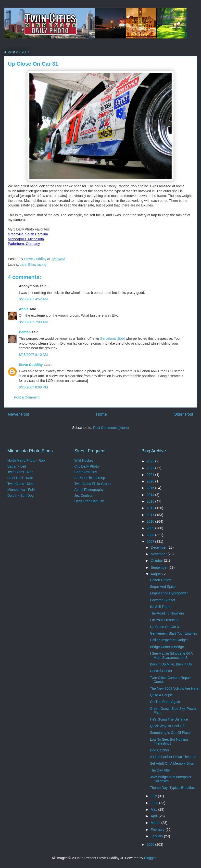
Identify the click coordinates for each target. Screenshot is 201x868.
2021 (151, 475)
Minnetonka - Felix (21, 490)
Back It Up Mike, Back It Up (171, 664)
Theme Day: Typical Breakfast (173, 788)
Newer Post (19, 414)
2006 (151, 844)
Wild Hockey (84, 460)
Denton (25, 332)
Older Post (183, 414)
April (155, 816)
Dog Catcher (160, 750)
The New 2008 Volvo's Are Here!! (175, 688)
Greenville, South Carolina (28, 234)
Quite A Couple (161, 695)
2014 (151, 495)
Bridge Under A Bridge (167, 647)
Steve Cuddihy (31, 365)
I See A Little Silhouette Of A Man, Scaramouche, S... (171, 656)
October (157, 561)
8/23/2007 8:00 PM (33, 387)
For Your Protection (165, 620)
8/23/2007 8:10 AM (33, 355)
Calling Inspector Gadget (169, 640)
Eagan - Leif (17, 466)
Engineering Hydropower (169, 593)
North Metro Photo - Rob (26, 460)
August (157, 574)
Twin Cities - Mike (21, 484)
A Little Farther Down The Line (173, 757)
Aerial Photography (89, 490)
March (156, 823)
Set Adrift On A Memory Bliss (172, 763)
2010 (151, 521)
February (158, 830)
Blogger (150, 858)
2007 (151, 542)
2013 (151, 501)
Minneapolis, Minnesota (26, 239)
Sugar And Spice (163, 587)
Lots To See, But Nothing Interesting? (169, 741)
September (160, 567)
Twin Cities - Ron (20, 472)
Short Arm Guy (86, 472)
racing (41, 265)
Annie (24, 309)
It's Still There (160, 607)
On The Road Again (165, 702)
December (159, 547)
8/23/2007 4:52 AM (33, 299)
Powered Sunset (163, 600)
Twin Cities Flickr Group (92, 484)
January (157, 836)
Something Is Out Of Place (170, 733)
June (155, 803)
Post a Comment (27, 397)
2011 (151, 515)
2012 (151, 508)
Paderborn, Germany (24, 244)
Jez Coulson (84, 495)
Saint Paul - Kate (20, 478)
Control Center (161, 671)
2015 (151, 488)
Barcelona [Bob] (113, 338)
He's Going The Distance (169, 719)
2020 (151, 481)
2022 (151, 468)
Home (101, 414)
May (154, 809)
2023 (151, 461)
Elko (31, 265)
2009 (151, 528)
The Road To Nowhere (167, 613)
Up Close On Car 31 (165, 627)
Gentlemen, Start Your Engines (174, 633)
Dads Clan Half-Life (89, 501)
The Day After (161, 770)
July (154, 796)
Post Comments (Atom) (111, 428)
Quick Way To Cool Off (167, 726)
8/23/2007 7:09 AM (33, 322)
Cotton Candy (161, 580)
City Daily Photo (87, 466)
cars (23, 265)
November (159, 554)
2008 (151, 535)
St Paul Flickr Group (90, 478)
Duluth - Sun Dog (20, 495)
